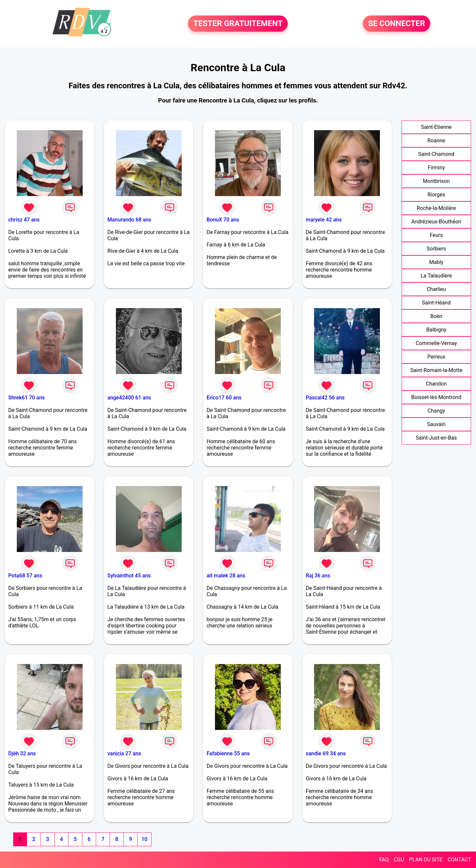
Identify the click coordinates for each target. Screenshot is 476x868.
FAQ (384, 860)
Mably (436, 262)
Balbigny (436, 330)
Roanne (436, 141)
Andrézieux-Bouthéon (436, 222)
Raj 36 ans (318, 576)
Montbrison (436, 181)
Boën (436, 316)
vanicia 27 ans (124, 753)
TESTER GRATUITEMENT (238, 24)
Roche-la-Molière (436, 208)
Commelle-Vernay (436, 343)
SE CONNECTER (397, 24)
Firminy (436, 168)
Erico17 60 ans (224, 398)
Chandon (436, 384)
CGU (399, 860)
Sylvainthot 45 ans (129, 576)
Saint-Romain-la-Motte (436, 370)
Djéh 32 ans (22, 753)
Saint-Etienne (436, 127)
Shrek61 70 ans (26, 398)
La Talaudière (436, 276)
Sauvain (436, 424)
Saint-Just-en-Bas (436, 438)
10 (144, 839)
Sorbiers (436, 249)
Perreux (436, 357)
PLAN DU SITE (426, 860)
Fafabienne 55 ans (228, 753)
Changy (436, 411)
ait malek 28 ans (226, 576)
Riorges (436, 195)
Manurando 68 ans (129, 220)
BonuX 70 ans (223, 220)
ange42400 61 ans (129, 398)
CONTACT (459, 860)
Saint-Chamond (436, 154)
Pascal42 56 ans (325, 398)
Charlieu (436, 289)
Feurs (436, 235)
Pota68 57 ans (25, 576)
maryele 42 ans (324, 220)
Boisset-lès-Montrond (436, 397)
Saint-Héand (436, 303)
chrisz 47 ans (24, 220)
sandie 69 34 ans (326, 753)
